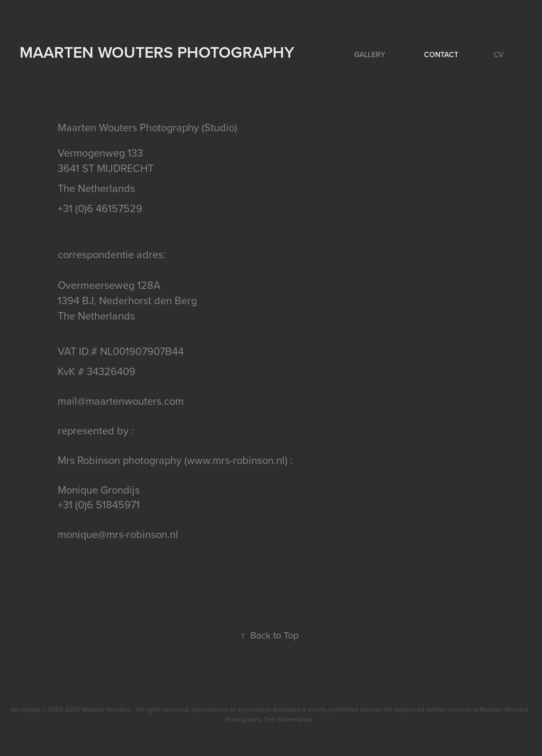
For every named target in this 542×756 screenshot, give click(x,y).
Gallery (370, 54)
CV (499, 54)
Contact (441, 54)
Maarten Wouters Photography (157, 52)
